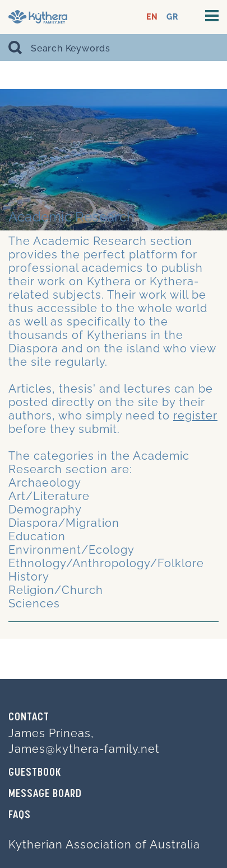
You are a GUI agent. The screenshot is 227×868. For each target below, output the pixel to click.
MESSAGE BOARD (45, 794)
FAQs (20, 815)
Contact (29, 718)
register (195, 416)
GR (172, 17)
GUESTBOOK (35, 773)
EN (152, 17)
